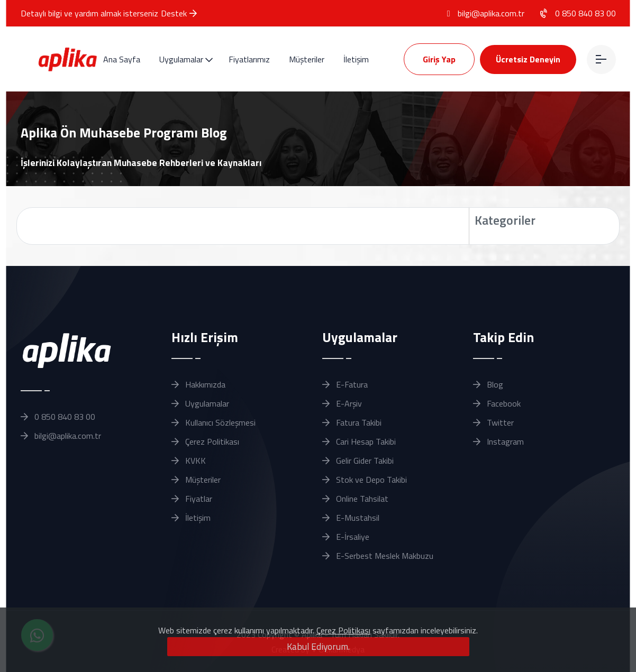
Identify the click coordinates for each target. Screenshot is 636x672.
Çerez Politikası (343, 630)
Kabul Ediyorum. (318, 646)
